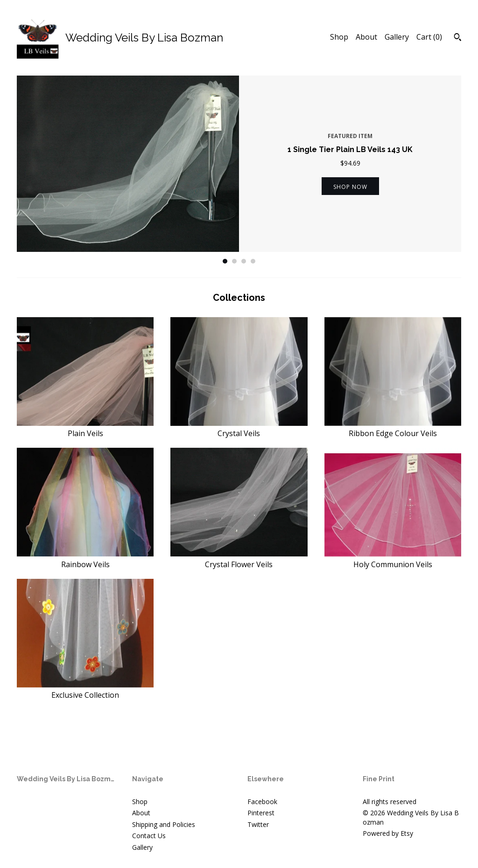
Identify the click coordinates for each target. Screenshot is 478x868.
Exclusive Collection (85, 690)
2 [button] (234, 261)
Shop (339, 37)
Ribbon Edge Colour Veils (393, 428)
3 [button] (244, 261)
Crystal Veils (239, 428)
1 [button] (225, 261)
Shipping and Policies (164, 824)
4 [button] (253, 261)
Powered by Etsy (388, 833)
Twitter (258, 824)
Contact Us (149, 836)
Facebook (262, 802)
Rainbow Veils (85, 559)
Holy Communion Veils (393, 559)
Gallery (397, 37)
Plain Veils (85, 428)
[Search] (458, 38)
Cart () (429, 37)
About (366, 37)
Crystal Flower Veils (239, 559)
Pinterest (261, 813)
